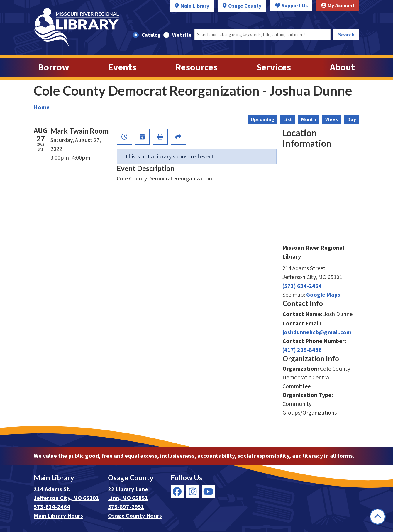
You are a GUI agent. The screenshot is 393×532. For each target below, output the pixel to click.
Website (182, 35)
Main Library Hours (58, 516)
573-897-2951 (126, 507)
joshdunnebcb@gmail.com (317, 332)
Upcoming (262, 120)
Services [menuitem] (274, 67)
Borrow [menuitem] (54, 67)
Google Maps (323, 295)
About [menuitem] (342, 67)
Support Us (291, 6)
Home (42, 107)
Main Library (195, 6)
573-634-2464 (52, 507)
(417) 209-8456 (302, 350)
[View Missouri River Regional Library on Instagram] (193, 492)
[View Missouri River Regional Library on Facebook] (177, 492)
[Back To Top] (378, 517)
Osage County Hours (135, 516)
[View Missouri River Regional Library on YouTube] (208, 492)
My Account (338, 6)
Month (309, 120)
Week (332, 120)
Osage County (245, 6)
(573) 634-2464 (302, 286)
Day (352, 120)
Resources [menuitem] (196, 67)
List (288, 120)
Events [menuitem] (122, 67)
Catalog (151, 35)
